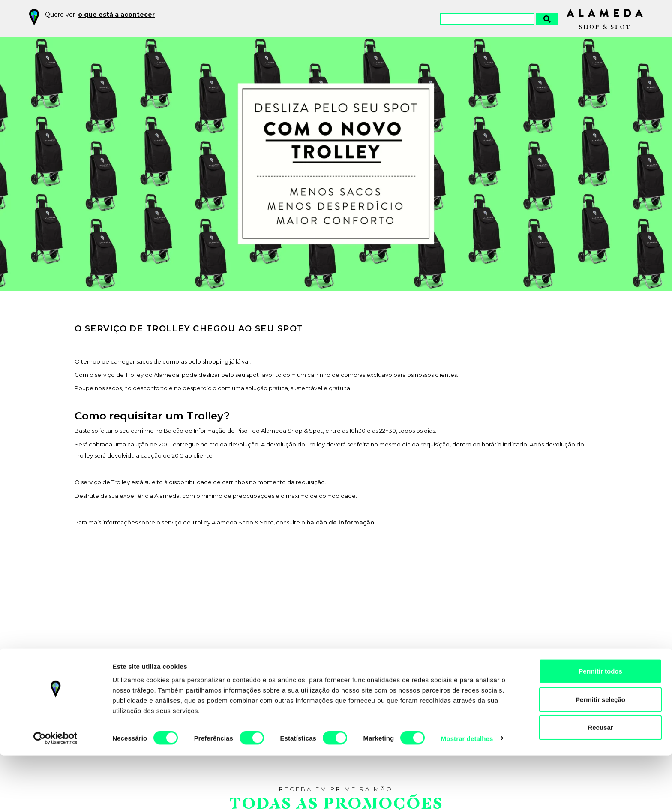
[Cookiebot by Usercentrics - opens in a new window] (55, 793)
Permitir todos (600, 726)
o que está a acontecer (116, 15)
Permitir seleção (600, 754)
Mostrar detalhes (467, 793)
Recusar (600, 782)
